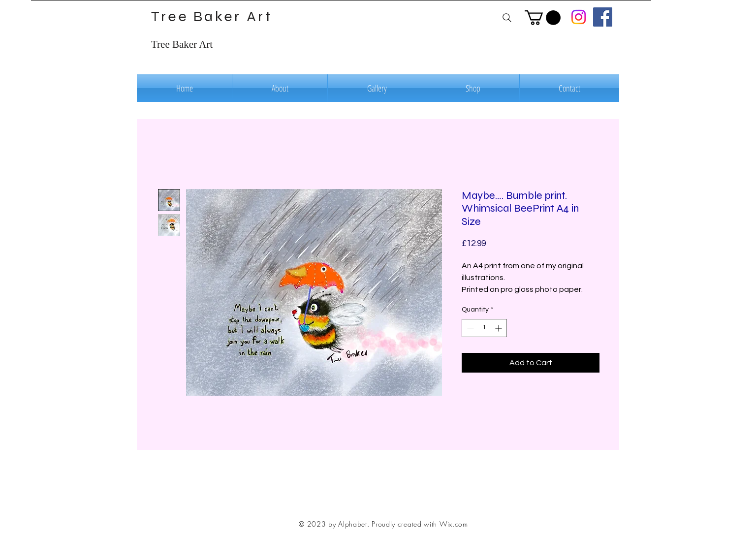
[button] (543, 18)
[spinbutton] (484, 328)
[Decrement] (469, 328)
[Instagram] (579, 17)
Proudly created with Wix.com (420, 524)
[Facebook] (603, 17)
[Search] (507, 17)
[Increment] (499, 328)
